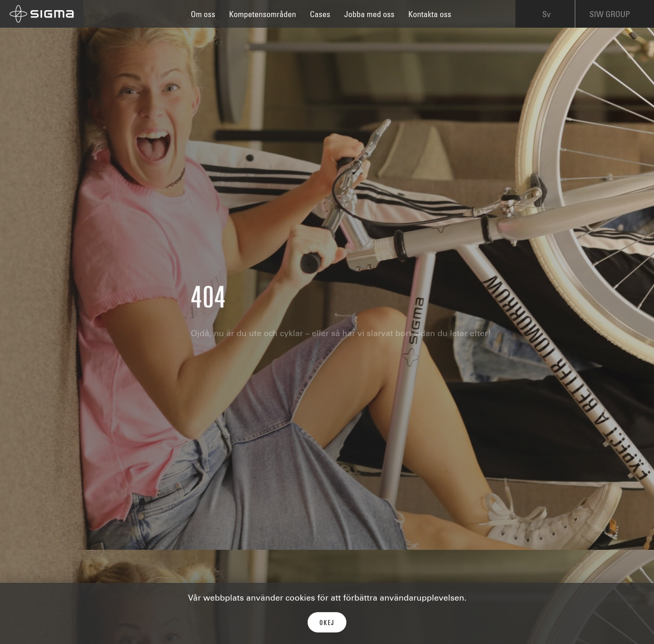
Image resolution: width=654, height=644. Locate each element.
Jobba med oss (369, 15)
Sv (546, 16)
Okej (327, 623)
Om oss (203, 15)
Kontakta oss (430, 15)
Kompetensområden (263, 15)
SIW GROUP (616, 16)
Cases (320, 15)
